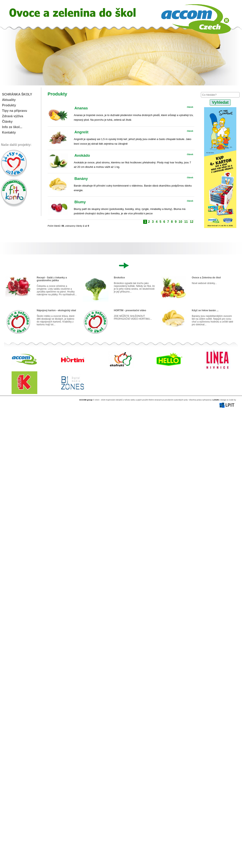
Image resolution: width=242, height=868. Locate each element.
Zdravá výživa (13, 116)
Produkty (9, 105)
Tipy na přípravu (15, 111)
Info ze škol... (12, 127)
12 (192, 222)
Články (7, 122)
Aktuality (9, 100)
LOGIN (216, 400)
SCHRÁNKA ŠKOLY (17, 94)
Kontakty (9, 132)
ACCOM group (86, 400)
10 (180, 222)
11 (186, 222)
